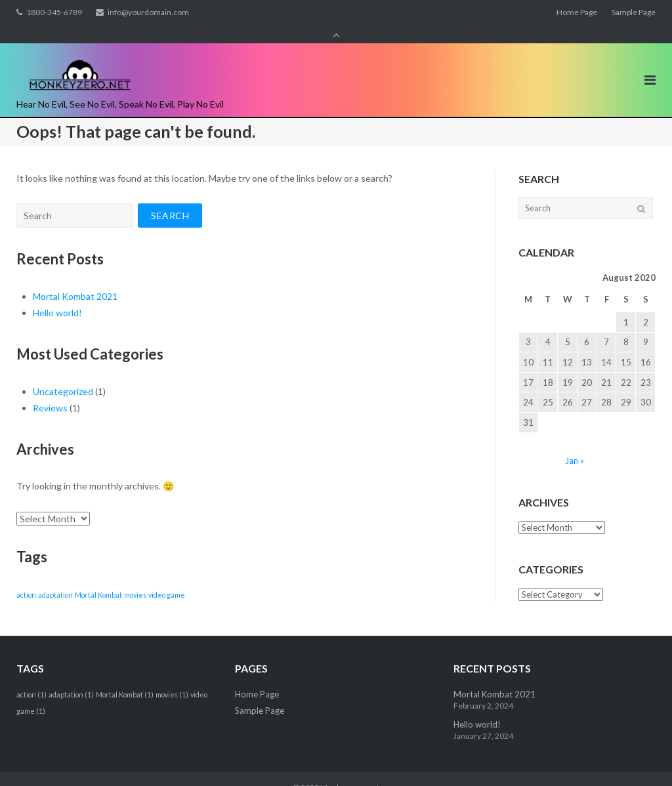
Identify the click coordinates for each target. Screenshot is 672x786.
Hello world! (57, 294)
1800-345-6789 (54, 12)
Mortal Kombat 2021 (75, 278)
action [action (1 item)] (26, 576)
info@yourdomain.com (148, 12)
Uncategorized (63, 373)
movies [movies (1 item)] (135, 576)
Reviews (50, 389)
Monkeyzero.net (350, 770)
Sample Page (634, 12)
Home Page (577, 12)
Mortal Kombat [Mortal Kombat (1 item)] (98, 576)
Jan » (575, 443)
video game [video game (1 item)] (167, 576)
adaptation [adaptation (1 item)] (55, 576)
